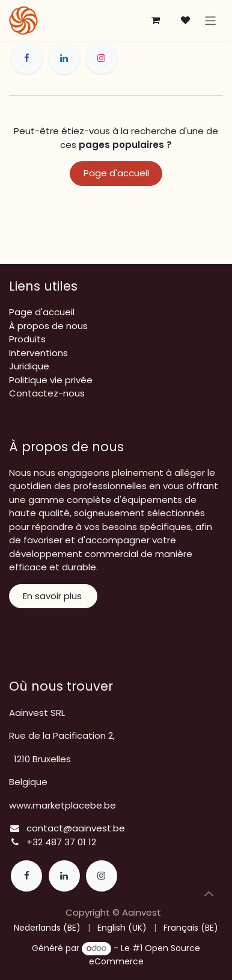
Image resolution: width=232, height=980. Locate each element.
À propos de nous (48, 326)
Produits (27, 339)
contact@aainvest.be (76, 828)
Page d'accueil (116, 173)
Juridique (29, 366)
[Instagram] (102, 58)
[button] (209, 894)
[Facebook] (26, 58)
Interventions (38, 353)
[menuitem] (47, 928)
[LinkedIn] (64, 58)
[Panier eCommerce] (156, 20)
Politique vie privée (51, 380)
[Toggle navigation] (211, 20)
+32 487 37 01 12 (61, 842)
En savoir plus (53, 596)
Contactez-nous (47, 393)
